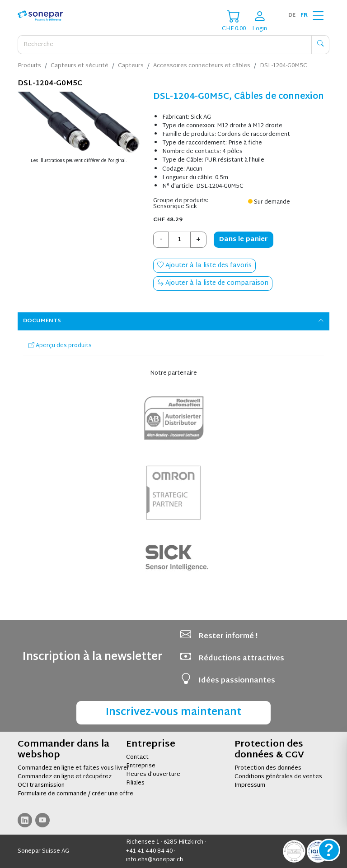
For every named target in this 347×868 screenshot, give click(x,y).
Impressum (250, 785)
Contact (137, 757)
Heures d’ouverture (153, 775)
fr (304, 15)
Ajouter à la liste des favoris (204, 266)
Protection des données (268, 768)
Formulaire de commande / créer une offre (75, 794)
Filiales (135, 783)
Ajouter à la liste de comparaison (213, 283)
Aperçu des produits (60, 346)
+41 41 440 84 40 (149, 851)
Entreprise (141, 766)
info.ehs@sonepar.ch (155, 860)
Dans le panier (244, 239)
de (292, 15)
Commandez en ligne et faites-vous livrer (73, 768)
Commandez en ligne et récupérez (65, 777)
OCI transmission (41, 785)
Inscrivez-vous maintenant (173, 713)
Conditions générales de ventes (278, 777)
